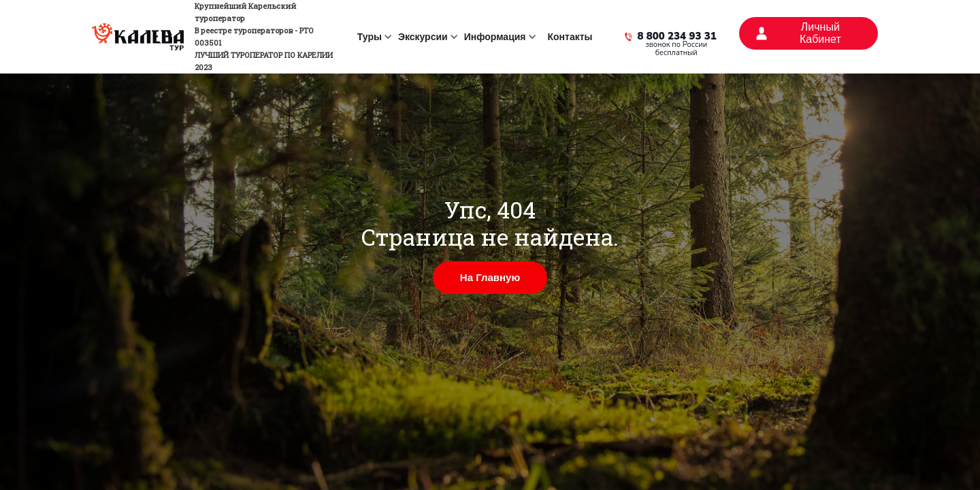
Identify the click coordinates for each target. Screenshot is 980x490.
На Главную (490, 277)
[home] (217, 37)
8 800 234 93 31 (677, 37)
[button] (372, 37)
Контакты (570, 37)
